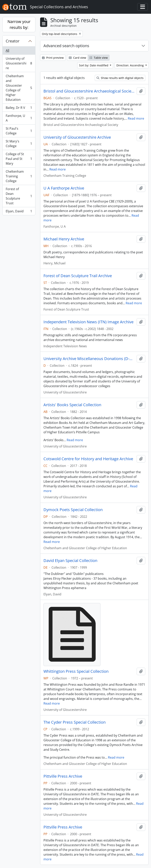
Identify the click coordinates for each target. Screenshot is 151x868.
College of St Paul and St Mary (19, 159)
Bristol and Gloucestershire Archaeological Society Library (89, 91)
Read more (136, 118)
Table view (99, 58)
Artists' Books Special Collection (72, 405)
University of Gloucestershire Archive (77, 137)
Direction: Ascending (130, 65)
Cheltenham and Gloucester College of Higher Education (19, 88)
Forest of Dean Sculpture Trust (19, 196)
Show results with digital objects (120, 78)
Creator (13, 41)
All (7, 50)
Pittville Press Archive (63, 776)
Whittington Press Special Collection (76, 671)
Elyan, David (19, 212)
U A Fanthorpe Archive (64, 188)
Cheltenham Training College (19, 176)
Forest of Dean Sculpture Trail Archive (78, 276)
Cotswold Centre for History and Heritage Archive (88, 459)
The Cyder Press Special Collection (75, 722)
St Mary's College (19, 144)
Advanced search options (66, 46)
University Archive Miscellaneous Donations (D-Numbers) (89, 359)
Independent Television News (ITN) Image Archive (88, 322)
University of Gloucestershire (19, 63)
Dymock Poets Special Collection (73, 510)
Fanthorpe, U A (19, 118)
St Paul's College (19, 131)
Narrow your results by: (19, 24)
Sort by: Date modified (94, 65)
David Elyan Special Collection (70, 561)
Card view (77, 58)
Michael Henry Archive (64, 239)
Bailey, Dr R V (19, 109)
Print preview (53, 58)
